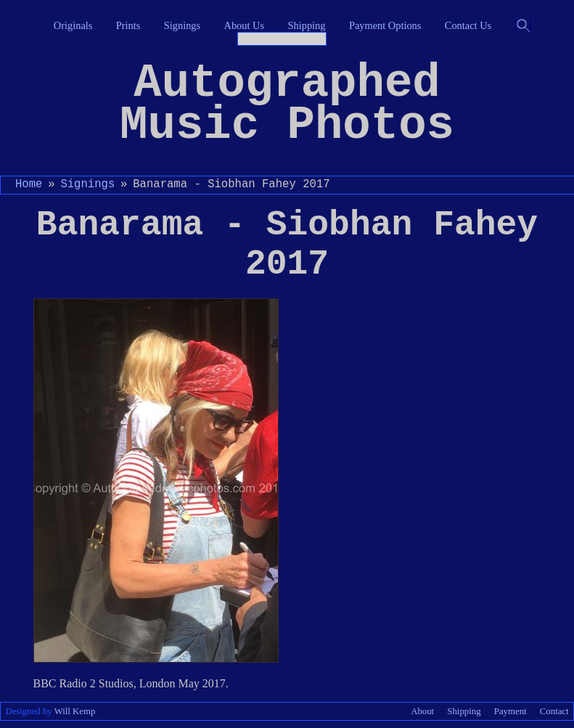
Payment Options (385, 25)
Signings (182, 25)
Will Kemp (75, 711)
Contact (554, 711)
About (422, 711)
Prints (128, 25)
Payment (511, 711)
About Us (245, 25)
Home (29, 184)
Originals (73, 25)
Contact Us (468, 25)
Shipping (307, 25)
